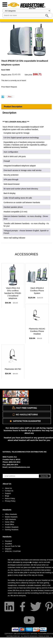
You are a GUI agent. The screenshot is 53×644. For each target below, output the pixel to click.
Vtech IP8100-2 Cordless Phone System (37, 291)
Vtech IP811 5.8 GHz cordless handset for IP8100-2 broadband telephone (13, 293)
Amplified (8, 544)
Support (8, 493)
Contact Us (9, 491)
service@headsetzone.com (19, 467)
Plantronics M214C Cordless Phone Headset (37, 331)
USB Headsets (10, 519)
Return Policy (10, 498)
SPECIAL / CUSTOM (13, 551)
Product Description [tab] (13, 107)
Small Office (10, 524)
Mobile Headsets (11, 517)
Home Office (10, 522)
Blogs (7, 496)
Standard (8, 541)
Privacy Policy (10, 501)
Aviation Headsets (12, 527)
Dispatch (8, 549)
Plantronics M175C (13, 369)
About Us (7, 484)
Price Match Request (9, 87)
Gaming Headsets (12, 530)
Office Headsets (11, 514)
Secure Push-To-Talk (13, 546)
